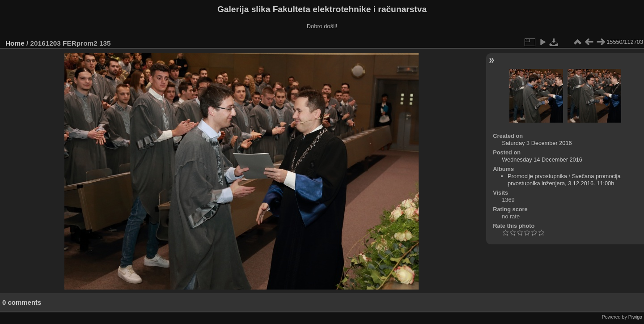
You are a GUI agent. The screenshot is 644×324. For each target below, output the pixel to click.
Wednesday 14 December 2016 (542, 160)
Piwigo (635, 317)
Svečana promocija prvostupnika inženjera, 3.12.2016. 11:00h (564, 180)
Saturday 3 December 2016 (537, 143)
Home (15, 43)
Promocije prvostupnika (537, 176)
